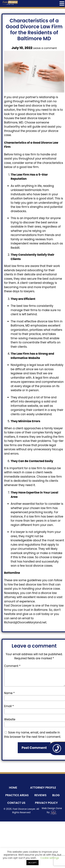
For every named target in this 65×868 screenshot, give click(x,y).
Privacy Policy (46, 803)
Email (9, 706)
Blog (56, 795)
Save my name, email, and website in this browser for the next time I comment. (32, 735)
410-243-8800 (57, 748)
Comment (12, 666)
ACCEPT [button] (32, 863)
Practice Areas (17, 795)
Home (13, 788)
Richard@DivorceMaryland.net (25, 622)
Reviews (41, 795)
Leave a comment (45, 48)
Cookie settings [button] (50, 858)
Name (9, 693)
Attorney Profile (43, 788)
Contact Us (16, 803)
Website (10, 719)
